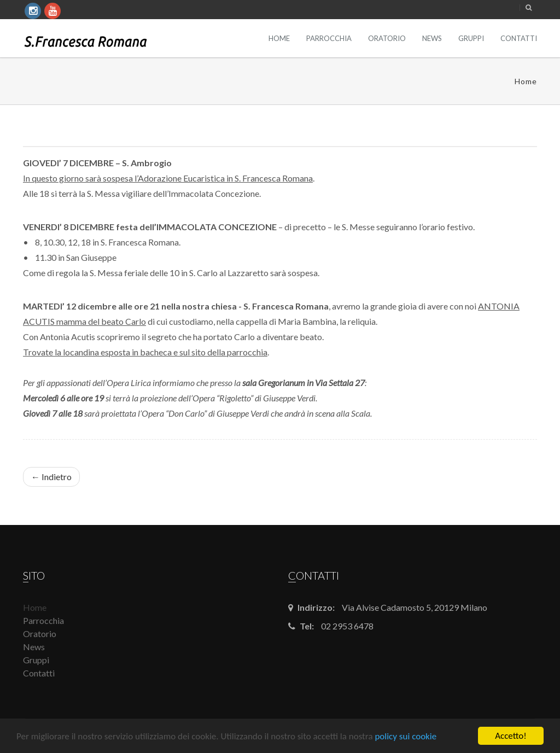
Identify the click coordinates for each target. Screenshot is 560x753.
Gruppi (471, 38)
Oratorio (387, 38)
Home (279, 38)
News (432, 38)
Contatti (519, 38)
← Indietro (51, 477)
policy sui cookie (406, 736)
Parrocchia (329, 38)
